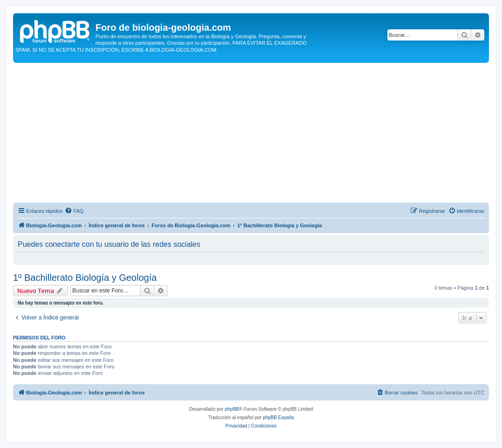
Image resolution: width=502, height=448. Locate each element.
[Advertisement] (251, 133)
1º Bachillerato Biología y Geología (85, 278)
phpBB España (278, 417)
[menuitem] (74, 211)
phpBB (232, 409)
